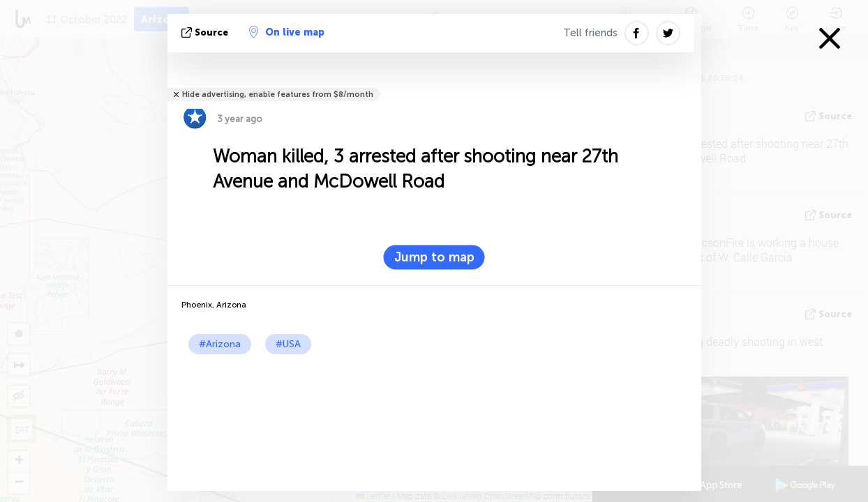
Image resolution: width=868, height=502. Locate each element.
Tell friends (590, 33)
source (206, 32)
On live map (287, 32)
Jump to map (434, 257)
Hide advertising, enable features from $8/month (278, 94)
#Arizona (220, 344)
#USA (288, 344)
